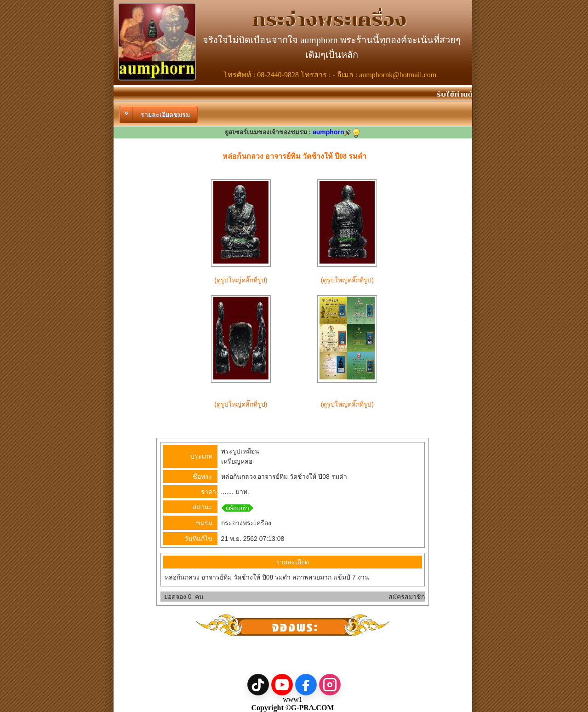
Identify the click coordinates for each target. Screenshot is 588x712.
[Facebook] (306, 685)
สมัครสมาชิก (407, 597)
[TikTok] (258, 685)
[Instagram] (330, 685)
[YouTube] (282, 685)
